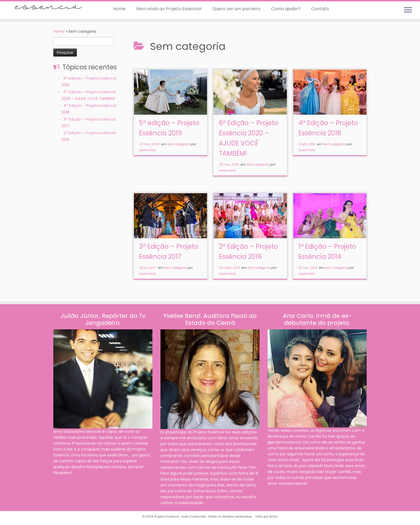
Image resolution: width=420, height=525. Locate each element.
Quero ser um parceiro (236, 9)
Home (119, 9)
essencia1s (147, 150)
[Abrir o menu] (408, 10)
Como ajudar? (286, 9)
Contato (320, 9)
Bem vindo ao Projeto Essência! (169, 9)
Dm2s (273, 516)
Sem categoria (179, 144)
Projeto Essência (167, 516)
